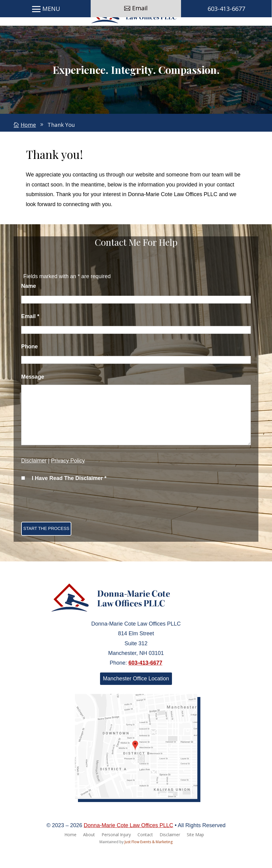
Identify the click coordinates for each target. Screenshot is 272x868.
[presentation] (67, 520)
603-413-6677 (226, 34)
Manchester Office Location (136, 696)
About (89, 852)
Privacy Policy (68, 478)
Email (140, 34)
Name (29, 303)
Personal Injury (116, 852)
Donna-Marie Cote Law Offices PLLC (128, 843)
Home (70, 852)
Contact (145, 852)
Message (33, 394)
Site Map (195, 852)
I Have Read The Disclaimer (69, 495)
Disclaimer (34, 478)
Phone (29, 364)
